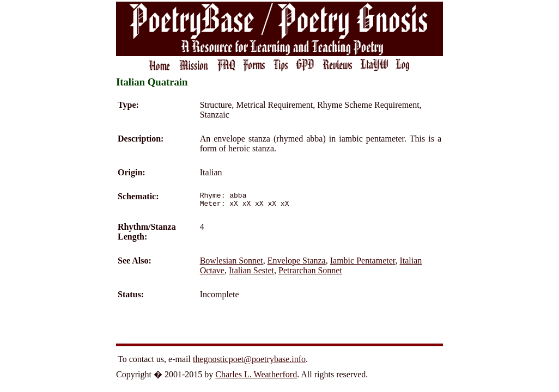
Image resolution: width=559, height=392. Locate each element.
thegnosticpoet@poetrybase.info (249, 362)
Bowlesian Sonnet (232, 264)
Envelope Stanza (297, 264)
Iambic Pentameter (363, 264)
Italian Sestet (251, 274)
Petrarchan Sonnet (310, 274)
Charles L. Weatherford (256, 378)
